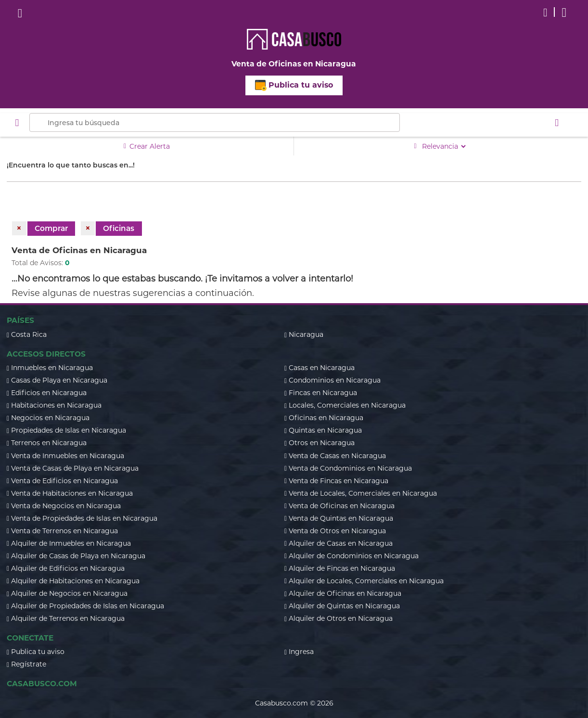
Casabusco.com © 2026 (294, 703)
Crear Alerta (147, 146)
